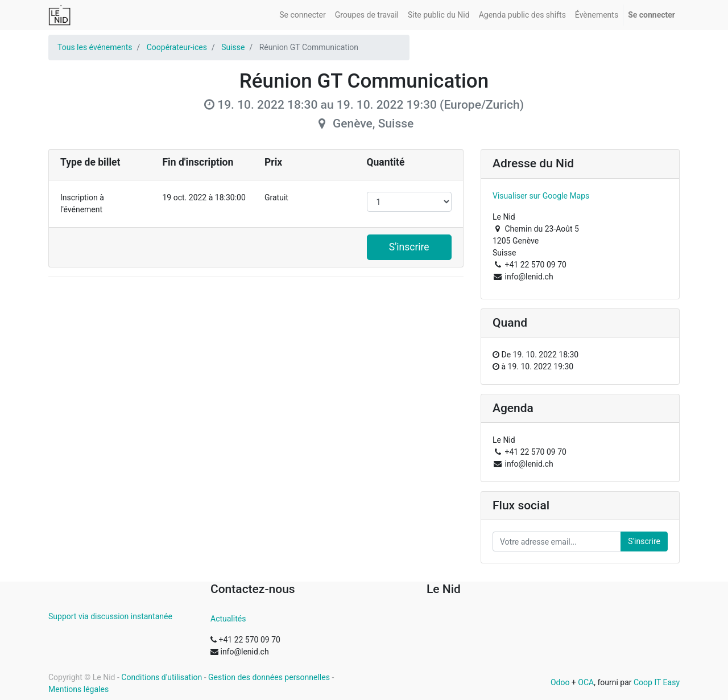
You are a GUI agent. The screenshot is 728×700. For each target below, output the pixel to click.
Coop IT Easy (657, 682)
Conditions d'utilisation (162, 677)
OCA (586, 682)
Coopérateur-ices (177, 47)
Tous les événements (95, 47)
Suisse (233, 47)
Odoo (560, 682)
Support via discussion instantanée (110, 616)
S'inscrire (409, 247)
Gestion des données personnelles (269, 677)
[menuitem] (302, 15)
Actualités (228, 619)
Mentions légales (78, 689)
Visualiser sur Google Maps (541, 196)
